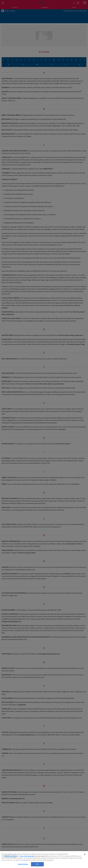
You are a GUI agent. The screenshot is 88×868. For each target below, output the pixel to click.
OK (37, 864)
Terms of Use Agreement (27, 856)
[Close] (85, 854)
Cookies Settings (23, 864)
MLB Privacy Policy (10, 856)
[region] (44, 860)
